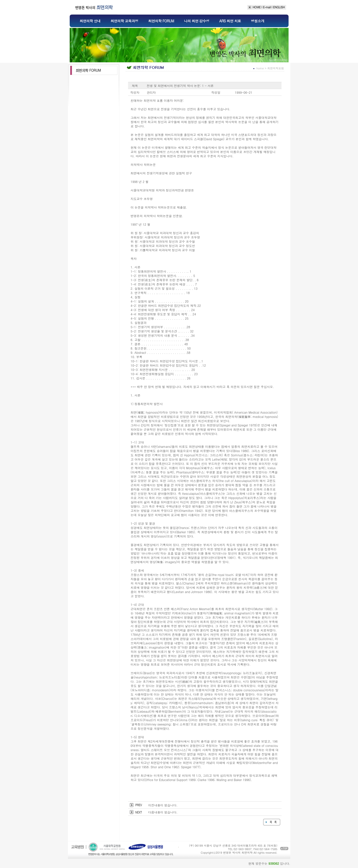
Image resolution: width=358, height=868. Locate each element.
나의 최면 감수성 (196, 21)
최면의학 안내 (90, 21)
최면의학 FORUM (161, 21)
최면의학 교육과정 (124, 21)
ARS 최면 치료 (230, 21)
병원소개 (257, 21)
